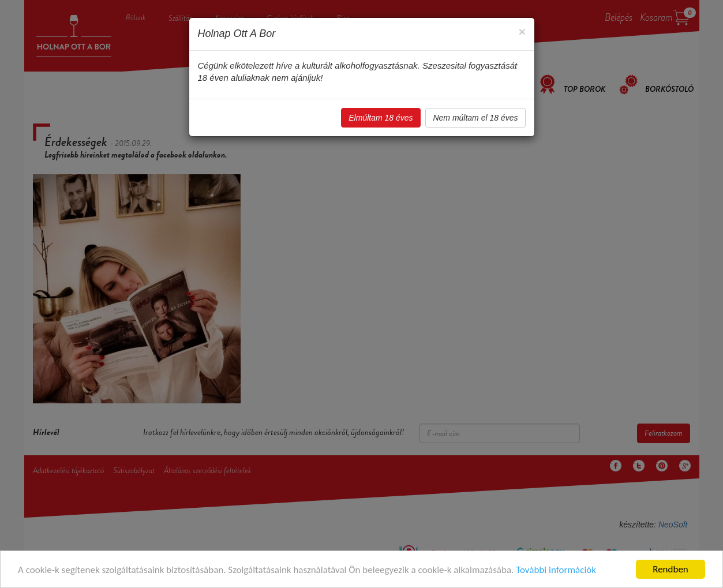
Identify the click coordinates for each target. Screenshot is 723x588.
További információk (556, 570)
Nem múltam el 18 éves (475, 118)
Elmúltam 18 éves (381, 118)
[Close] (522, 31)
